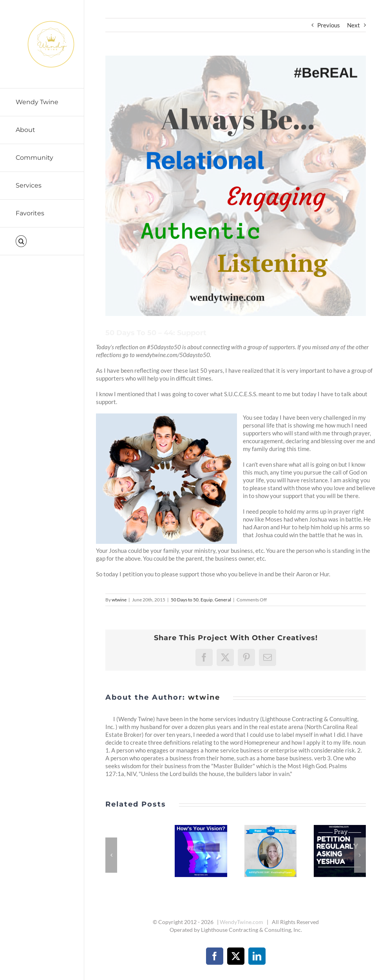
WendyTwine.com (241, 922)
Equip (207, 600)
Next (354, 25)
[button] (42, 241)
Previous (329, 25)
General (223, 600)
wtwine (119, 600)
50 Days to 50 (185, 600)
